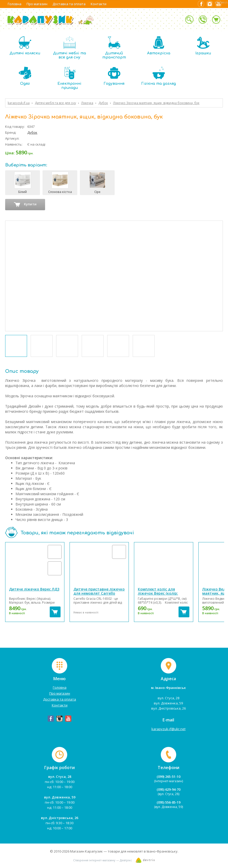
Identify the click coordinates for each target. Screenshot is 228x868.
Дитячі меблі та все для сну (70, 48)
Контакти (99, 4)
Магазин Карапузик (86, 851)
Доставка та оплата (69, 4)
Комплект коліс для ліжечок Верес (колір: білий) (158, 593)
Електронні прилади (69, 78)
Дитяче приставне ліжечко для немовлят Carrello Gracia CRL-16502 (99, 593)
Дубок (32, 132)
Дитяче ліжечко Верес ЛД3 (34, 589)
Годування (114, 76)
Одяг (25, 76)
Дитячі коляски (25, 46)
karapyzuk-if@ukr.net (168, 729)
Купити (25, 205)
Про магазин (37, 4)
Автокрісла (159, 46)
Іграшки (203, 46)
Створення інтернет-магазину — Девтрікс (103, 860)
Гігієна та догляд (159, 76)
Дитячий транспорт (114, 48)
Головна (15, 4)
